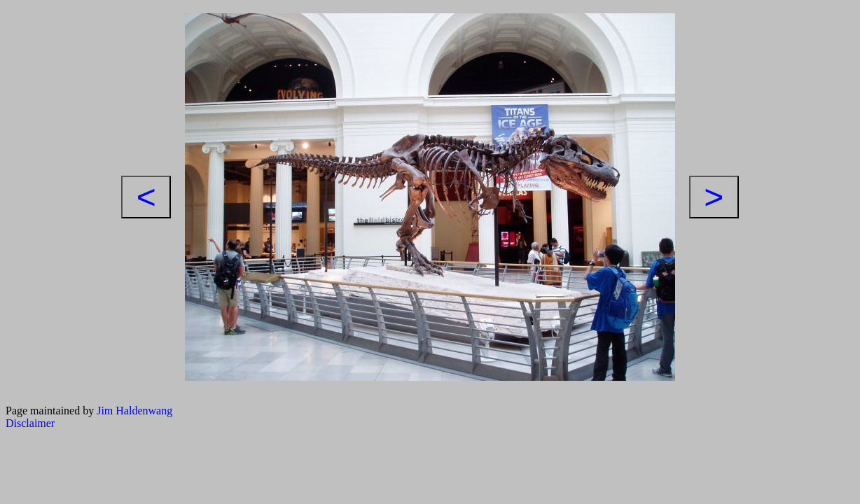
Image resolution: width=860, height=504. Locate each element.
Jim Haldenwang (134, 411)
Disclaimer (30, 423)
